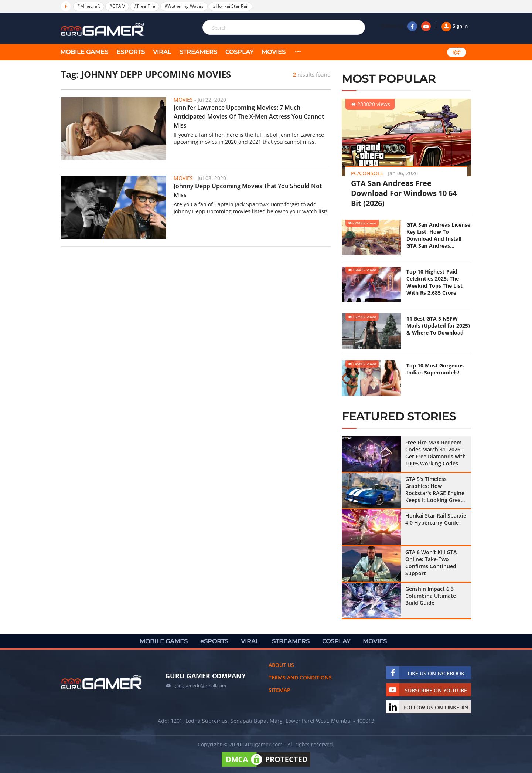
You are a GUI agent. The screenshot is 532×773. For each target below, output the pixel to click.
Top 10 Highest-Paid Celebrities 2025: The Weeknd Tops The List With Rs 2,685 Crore (434, 282)
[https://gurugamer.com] (102, 682)
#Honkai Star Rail (231, 6)
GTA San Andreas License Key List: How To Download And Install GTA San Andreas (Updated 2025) (438, 235)
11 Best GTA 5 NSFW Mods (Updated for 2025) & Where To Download (438, 326)
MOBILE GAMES (84, 52)
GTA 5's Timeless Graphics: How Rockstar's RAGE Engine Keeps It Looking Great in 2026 (435, 489)
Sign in (455, 26)
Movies (183, 100)
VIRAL (162, 52)
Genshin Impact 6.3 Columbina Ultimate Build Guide (431, 596)
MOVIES (274, 52)
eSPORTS (131, 52)
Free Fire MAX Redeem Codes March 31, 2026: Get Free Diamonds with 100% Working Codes (436, 453)
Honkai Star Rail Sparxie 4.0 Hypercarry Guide (436, 519)
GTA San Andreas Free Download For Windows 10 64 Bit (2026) (404, 193)
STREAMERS (198, 52)
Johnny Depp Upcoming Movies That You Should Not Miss (248, 190)
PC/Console (367, 173)
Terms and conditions (300, 677)
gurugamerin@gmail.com (200, 686)
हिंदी (457, 52)
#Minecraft (89, 6)
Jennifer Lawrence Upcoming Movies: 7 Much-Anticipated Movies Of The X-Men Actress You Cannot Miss (249, 116)
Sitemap (279, 690)
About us (281, 665)
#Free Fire (145, 6)
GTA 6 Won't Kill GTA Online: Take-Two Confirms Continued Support (431, 563)
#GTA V (117, 6)
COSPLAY (239, 52)
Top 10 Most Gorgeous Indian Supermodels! (435, 369)
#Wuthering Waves (184, 6)
